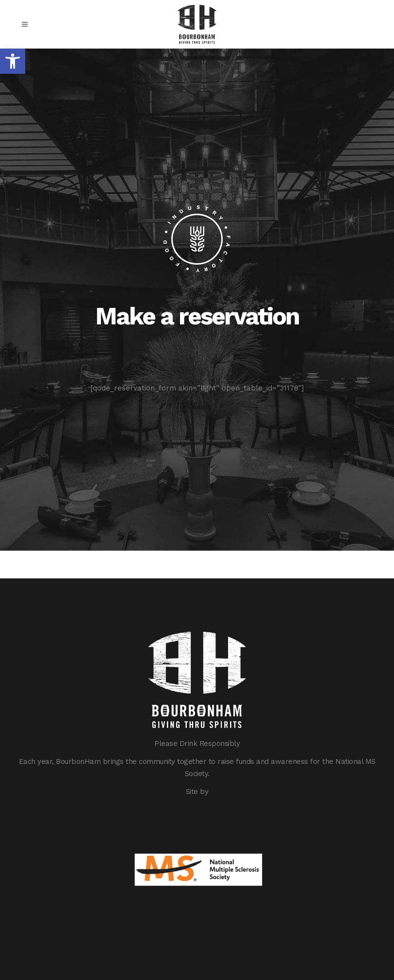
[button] (13, 61)
